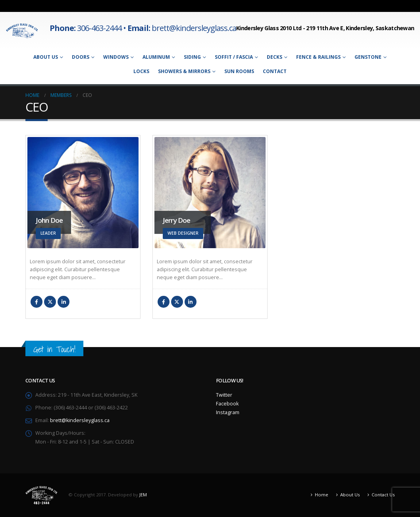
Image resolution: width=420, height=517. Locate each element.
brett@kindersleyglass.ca (80, 420)
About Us (46, 57)
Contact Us (383, 495)
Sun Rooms (239, 71)
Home (322, 495)
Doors (81, 57)
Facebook (37, 302)
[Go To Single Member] (83, 193)
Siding (192, 57)
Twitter (50, 302)
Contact (275, 71)
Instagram (228, 412)
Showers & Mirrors (184, 71)
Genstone (368, 57)
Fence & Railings (318, 57)
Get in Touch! (54, 349)
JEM (143, 495)
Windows (116, 57)
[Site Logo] (22, 31)
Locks (141, 71)
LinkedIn (64, 302)
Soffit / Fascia (234, 57)
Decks (275, 57)
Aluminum (156, 57)
